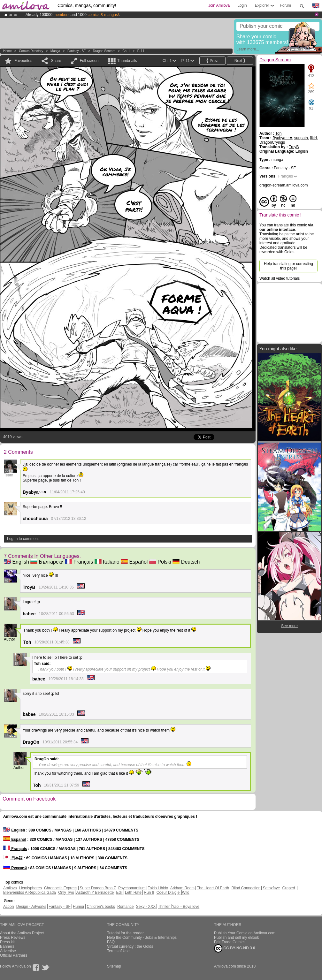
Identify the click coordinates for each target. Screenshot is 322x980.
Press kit (7, 942)
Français (79, 562)
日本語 (13, 858)
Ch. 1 (126, 51)
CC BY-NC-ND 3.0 (235, 948)
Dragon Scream (104, 51)
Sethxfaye (271, 888)
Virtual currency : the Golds (130, 946)
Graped (288, 888)
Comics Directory (31, 51)
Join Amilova (219, 5)
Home (8, 51)
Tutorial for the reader (125, 933)
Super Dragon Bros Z (98, 888)
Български (47, 562)
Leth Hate (133, 893)
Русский (15, 868)
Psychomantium (132, 888)
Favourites (23, 61)
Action (8, 907)
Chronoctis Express (61, 888)
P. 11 (141, 51)
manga (55, 51)
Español (134, 562)
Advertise (8, 951)
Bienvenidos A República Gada (30, 893)
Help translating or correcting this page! (288, 266)
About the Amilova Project (22, 933)
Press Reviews (13, 938)
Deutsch (186, 562)
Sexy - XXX (146, 907)
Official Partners (14, 955)
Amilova (10, 888)
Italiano (107, 562)
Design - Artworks (31, 907)
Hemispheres (31, 888)
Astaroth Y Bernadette (95, 893)
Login (242, 5)
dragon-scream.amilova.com (284, 185)
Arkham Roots (182, 888)
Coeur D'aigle (169, 893)
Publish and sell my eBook (237, 938)
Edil (119, 893)
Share (56, 61)
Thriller (164, 907)
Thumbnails (127, 61)
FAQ (111, 942)
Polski (160, 562)
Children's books (101, 907)
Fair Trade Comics (230, 942)
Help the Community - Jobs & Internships (142, 938)
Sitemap (114, 966)
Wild (185, 893)
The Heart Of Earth (213, 888)
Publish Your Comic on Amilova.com (245, 933)
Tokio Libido (158, 888)
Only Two (66, 893)
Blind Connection (246, 888)
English (16, 562)
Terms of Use (118, 951)
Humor (79, 907)
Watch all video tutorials (280, 278)
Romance (125, 907)
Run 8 (149, 893)
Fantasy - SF (77, 51)
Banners (7, 946)
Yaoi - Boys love (186, 907)
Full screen (89, 61)
